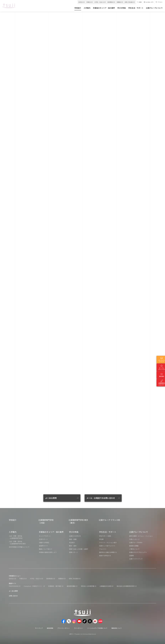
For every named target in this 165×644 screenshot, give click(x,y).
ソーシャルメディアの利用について (97, 628)
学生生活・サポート (108, 532)
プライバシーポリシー (64, 628)
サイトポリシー (79, 628)
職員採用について (117, 628)
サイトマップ (39, 628)
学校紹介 (13, 520)
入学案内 (13, 532)
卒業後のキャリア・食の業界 (51, 532)
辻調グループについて (139, 532)
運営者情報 (50, 628)
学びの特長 (74, 532)
